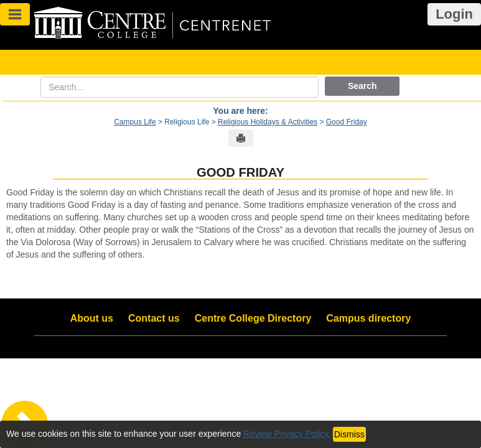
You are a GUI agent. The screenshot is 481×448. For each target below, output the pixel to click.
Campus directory (368, 318)
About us (92, 318)
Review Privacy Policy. (287, 434)
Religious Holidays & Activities (268, 122)
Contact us (154, 318)
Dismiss (349, 434)
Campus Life (135, 122)
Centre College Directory (253, 318)
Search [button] (362, 86)
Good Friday (347, 122)
